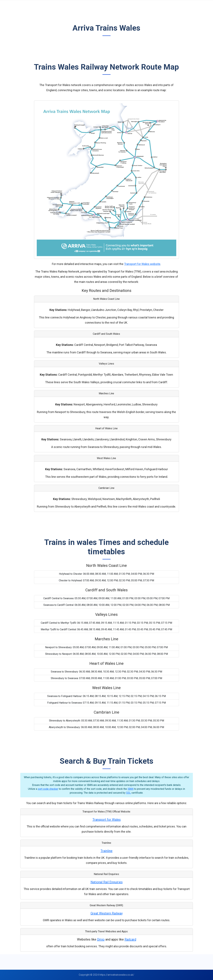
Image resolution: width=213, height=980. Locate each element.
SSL (128, 793)
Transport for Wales (107, 820)
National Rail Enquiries (107, 882)
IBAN (131, 789)
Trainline (106, 851)
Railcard (130, 939)
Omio (101, 939)
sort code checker (48, 789)
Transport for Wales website (142, 264)
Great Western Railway (107, 913)
